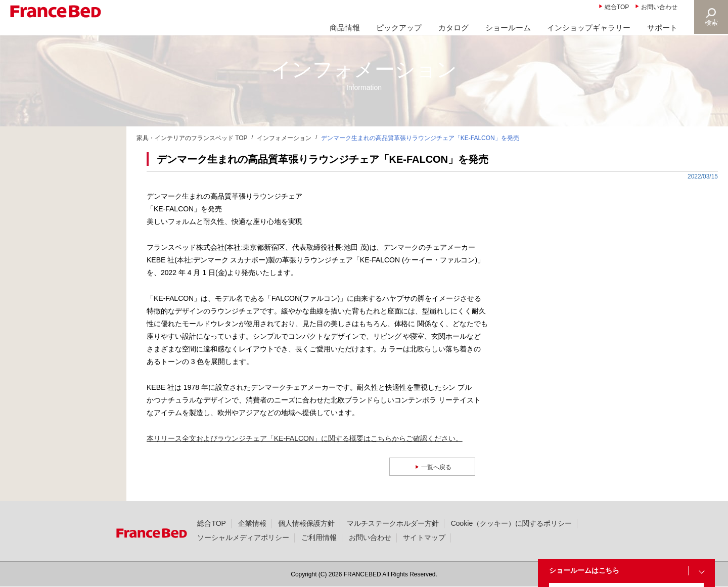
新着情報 (29, 138)
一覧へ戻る (438, 467)
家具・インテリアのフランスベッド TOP (192, 138)
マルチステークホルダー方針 (393, 523)
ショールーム (508, 28)
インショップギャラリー (589, 28)
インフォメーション (284, 138)
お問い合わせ (659, 7)
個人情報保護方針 (306, 523)
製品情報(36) (36, 235)
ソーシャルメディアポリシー (243, 537)
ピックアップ (399, 28)
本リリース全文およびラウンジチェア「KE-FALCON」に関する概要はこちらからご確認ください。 (305, 438)
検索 (711, 22)
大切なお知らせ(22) (46, 187)
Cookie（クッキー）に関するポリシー (511, 523)
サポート (662, 28)
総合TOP (617, 7)
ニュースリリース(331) (52, 211)
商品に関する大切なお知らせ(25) (67, 162)
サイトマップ (424, 537)
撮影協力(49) (36, 259)
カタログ (453, 28)
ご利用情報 (319, 537)
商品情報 (345, 28)
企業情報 (252, 523)
